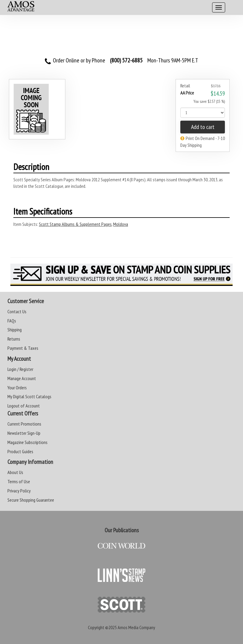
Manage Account (22, 378)
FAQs (12, 321)
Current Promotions (24, 424)
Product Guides (20, 451)
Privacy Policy (19, 491)
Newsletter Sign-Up (24, 433)
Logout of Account (24, 406)
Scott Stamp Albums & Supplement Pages (75, 224)
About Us (15, 472)
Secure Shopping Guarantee (31, 500)
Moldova (121, 224)
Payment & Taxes (23, 348)
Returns (14, 339)
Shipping (15, 330)
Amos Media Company (136, 627)
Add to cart (203, 127)
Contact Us (17, 311)
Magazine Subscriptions (27, 442)
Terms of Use (19, 481)
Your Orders (17, 388)
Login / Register (20, 369)
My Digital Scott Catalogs (29, 396)
